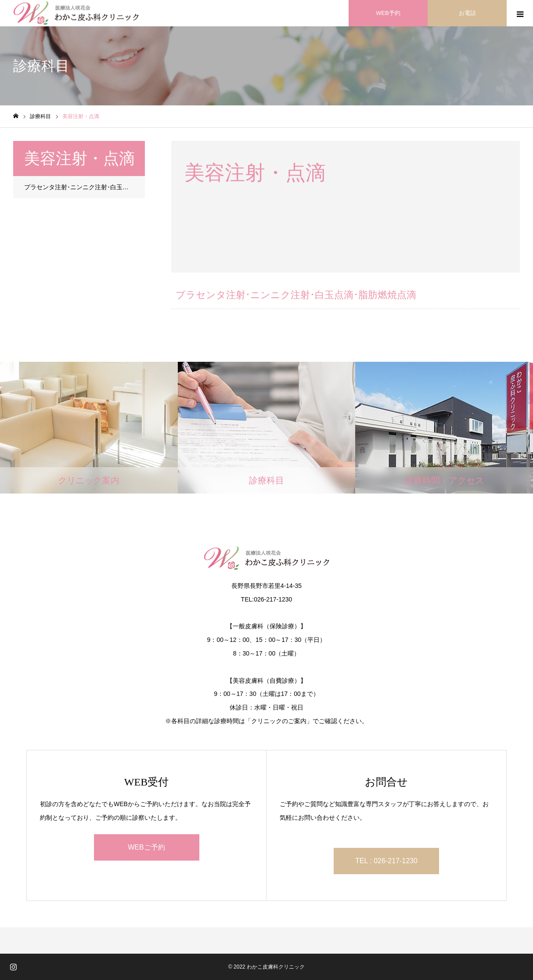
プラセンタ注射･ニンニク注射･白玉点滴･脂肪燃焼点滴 (85, 187)
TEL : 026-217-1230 (386, 861)
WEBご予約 (146, 847)
